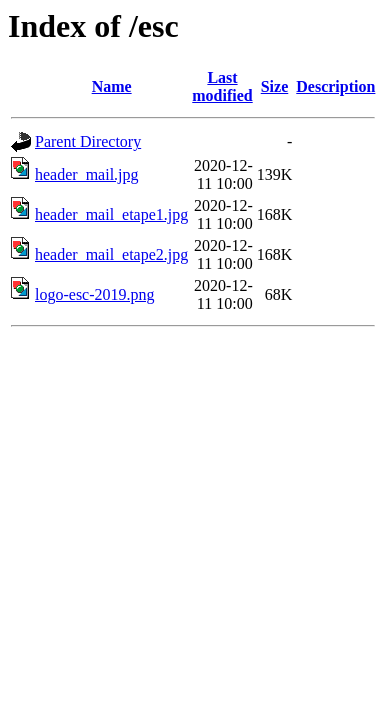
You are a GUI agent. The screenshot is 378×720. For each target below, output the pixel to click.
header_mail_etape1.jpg (111, 214)
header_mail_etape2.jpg (111, 254)
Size (275, 86)
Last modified (222, 86)
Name (112, 86)
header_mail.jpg (87, 174)
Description (335, 86)
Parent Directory (88, 141)
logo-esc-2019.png (95, 294)
